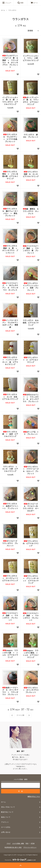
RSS (27, 843)
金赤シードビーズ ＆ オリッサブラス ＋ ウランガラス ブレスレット (10, 691)
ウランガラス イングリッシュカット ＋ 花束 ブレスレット (31, 287)
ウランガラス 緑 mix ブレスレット (31, 136)
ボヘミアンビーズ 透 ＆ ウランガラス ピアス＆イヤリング (31, 101)
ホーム (3, 10)
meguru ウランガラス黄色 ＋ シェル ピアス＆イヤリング (31, 654)
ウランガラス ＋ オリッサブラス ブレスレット (31, 690)
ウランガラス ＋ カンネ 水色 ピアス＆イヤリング (10, 397)
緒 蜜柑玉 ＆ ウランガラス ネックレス (31, 211)
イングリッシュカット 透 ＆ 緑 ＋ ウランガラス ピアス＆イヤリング (10, 101)
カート (34, 3)
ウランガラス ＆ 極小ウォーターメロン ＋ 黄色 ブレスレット (10, 212)
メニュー (7, 3)
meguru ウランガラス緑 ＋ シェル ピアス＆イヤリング (10, 654)
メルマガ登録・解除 (18, 843)
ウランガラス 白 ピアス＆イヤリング (31, 543)
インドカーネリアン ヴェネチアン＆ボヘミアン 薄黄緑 (10, 324)
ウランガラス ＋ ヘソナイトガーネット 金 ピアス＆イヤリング (10, 361)
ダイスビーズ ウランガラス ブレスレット (10, 543)
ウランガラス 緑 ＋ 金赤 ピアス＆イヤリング (10, 434)
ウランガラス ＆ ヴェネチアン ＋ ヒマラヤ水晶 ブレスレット (11, 138)
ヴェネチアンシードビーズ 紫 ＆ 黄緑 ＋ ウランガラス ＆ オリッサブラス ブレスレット (10, 61)
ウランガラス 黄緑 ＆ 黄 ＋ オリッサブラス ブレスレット (10, 249)
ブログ (9, 843)
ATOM (33, 843)
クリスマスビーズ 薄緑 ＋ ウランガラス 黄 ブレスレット (31, 249)
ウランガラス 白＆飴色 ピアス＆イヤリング (31, 323)
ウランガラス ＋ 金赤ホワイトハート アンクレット (10, 506)
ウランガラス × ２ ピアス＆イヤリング (31, 360)
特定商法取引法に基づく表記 (13, 847)
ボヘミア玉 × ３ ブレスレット (31, 433)
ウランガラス (12, 10)
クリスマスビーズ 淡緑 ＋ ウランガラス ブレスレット (10, 617)
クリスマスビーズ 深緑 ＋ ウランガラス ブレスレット (31, 617)
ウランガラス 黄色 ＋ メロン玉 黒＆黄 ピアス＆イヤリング (10, 175)
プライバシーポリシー (30, 847)
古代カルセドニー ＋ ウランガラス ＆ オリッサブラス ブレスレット (31, 398)
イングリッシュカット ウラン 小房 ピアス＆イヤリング (31, 58)
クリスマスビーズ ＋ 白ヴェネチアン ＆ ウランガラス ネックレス (10, 287)
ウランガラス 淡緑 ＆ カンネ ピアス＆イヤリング (31, 174)
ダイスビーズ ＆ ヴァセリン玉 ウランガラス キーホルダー (31, 507)
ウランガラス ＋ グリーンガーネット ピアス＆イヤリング (31, 579)
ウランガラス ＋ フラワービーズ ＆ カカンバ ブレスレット (31, 470)
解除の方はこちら (34, 796)
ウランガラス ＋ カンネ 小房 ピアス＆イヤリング (10, 469)
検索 (20, 3)
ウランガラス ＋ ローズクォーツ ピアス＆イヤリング (10, 578)
